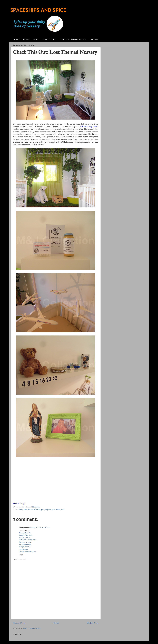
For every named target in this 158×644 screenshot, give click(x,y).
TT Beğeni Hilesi (25, 544)
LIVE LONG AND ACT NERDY (73, 40)
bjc (24, 504)
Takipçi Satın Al (25, 533)
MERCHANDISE (49, 40)
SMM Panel (23, 549)
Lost (63, 510)
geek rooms (56, 510)
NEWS (26, 40)
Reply (21, 555)
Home (56, 623)
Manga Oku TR (25, 547)
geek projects (46, 510)
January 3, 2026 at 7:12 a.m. (40, 527)
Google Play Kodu (26, 535)
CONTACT (94, 40)
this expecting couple (89, 127)
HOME (16, 40)
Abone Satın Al (25, 537)
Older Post (93, 623)
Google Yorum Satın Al (27, 551)
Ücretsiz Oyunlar (25, 542)
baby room (23, 510)
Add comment (20, 560)
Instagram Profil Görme (28, 540)
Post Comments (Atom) (32, 628)
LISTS (36, 40)
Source (16, 504)
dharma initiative (34, 510)
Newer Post (19, 623)
